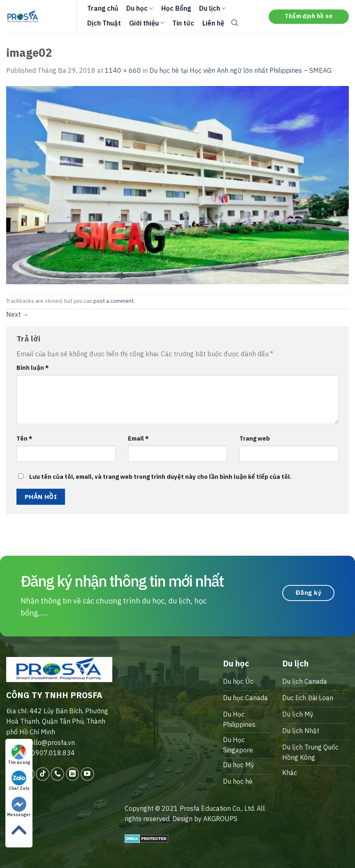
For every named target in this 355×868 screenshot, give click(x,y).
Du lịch (212, 8)
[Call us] (57, 774)
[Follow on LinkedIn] (73, 774)
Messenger (19, 807)
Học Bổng (176, 8)
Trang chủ (103, 8)
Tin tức (183, 23)
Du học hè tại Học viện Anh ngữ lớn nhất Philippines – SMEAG (240, 70)
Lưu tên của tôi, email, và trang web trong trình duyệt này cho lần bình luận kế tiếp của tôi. (160, 477)
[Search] (234, 23)
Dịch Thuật (104, 23)
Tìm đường (19, 755)
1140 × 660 (123, 70)
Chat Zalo (19, 781)
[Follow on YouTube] (87, 774)
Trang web (255, 438)
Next (17, 314)
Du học (140, 8)
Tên (24, 438)
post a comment (114, 301)
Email (138, 438)
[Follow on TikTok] (43, 774)
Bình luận (33, 368)
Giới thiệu (147, 23)
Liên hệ (213, 23)
